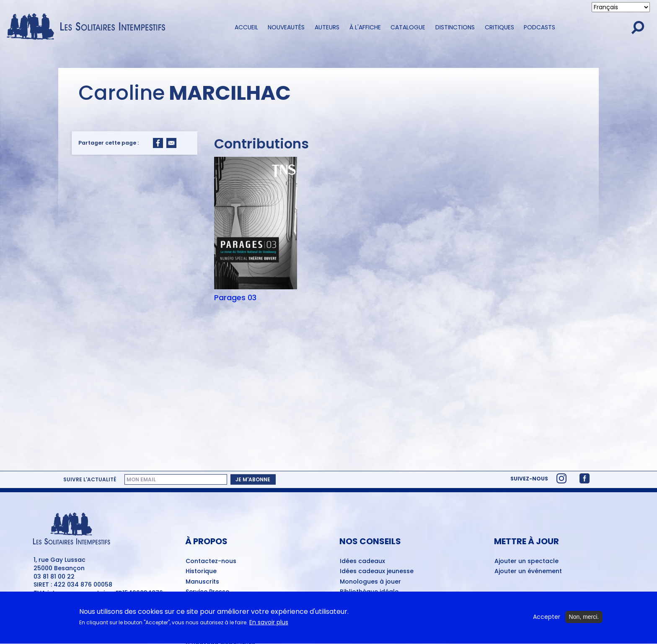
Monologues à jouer (370, 582)
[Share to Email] (171, 143)
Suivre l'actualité (90, 480)
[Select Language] (621, 7)
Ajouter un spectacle (526, 561)
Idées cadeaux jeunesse (377, 571)
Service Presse (207, 592)
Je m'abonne (253, 479)
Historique (201, 571)
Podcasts (539, 27)
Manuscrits (202, 582)
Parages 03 (235, 298)
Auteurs (327, 27)
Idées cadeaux (362, 561)
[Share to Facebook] (158, 143)
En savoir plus (269, 626)
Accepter (547, 620)
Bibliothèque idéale (369, 592)
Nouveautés (286, 27)
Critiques (499, 27)
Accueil (246, 27)
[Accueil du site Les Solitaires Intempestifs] (89, 27)
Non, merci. (584, 620)
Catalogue (408, 27)
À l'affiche (365, 27)
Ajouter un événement (528, 571)
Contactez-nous (211, 561)
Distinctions (455, 27)
